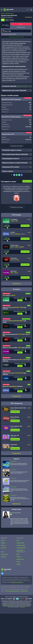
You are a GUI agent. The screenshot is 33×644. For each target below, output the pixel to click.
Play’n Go (18, 562)
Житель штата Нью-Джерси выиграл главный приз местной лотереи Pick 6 (19, 465)
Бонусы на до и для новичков (14, 374)
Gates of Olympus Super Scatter (18, 409)
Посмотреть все (16, 284)
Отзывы (12, 20)
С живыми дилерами (21, 548)
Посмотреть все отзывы (16, 207)
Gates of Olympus (15, 418)
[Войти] (31, 10)
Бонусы (7, 20)
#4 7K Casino (14, 258)
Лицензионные (20, 551)
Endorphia (18, 557)
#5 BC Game (13, 271)
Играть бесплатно (15, 412)
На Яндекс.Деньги (20, 544)
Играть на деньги (25, 226)
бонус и (9, 295)
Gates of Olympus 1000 (16, 427)
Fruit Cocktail (14, 445)
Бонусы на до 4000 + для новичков (16, 348)
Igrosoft (12, 447)
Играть (21, 24)
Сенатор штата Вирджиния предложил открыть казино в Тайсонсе (19, 473)
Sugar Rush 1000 (15, 436)
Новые (18, 541)
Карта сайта (3, 548)
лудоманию (22, 608)
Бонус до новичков (13, 387)
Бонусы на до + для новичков (14, 308)
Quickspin (18, 565)
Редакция (3, 544)
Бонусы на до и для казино (14, 322)
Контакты (3, 546)
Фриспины (3, 557)
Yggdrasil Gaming (20, 560)
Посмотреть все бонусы (17, 146)
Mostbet (28, 372)
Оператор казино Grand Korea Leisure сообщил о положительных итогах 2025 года (19, 491)
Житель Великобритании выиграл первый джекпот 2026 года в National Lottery (20, 482)
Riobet (29, 306)
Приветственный (6, 294)
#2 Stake (13, 232)
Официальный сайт (21, 27)
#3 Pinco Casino (14, 245)
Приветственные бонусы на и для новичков (16, 361)
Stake (29, 385)
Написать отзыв (27, 181)
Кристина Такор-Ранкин (16, 514)
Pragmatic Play (13, 410)
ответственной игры (10, 606)
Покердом (28, 294)
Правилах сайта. (24, 592)
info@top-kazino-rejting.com (17, 583)
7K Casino (28, 333)
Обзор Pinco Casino (26, 319)
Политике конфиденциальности (13, 592)
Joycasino (28, 358)
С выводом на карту (21, 546)
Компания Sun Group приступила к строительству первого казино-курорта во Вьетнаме (20, 499)
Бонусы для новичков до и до (16, 335)
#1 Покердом (14, 219)
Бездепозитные (4, 555)
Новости (3, 541)
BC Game (28, 346)
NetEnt (18, 555)
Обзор (3, 20)
